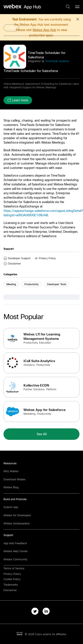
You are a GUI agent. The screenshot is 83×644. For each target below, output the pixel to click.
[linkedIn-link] (47, 612)
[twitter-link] (36, 612)
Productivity (32, 284)
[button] (78, 19)
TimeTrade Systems (57, 61)
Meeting (11, 284)
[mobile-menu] (77, 7)
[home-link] (23, 7)
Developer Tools (57, 284)
